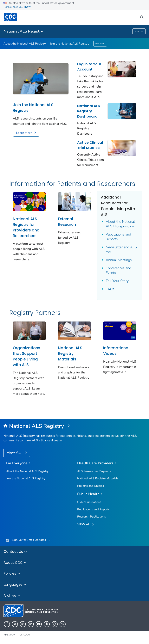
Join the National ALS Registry (70, 44)
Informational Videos (116, 351)
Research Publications (91, 517)
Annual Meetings (119, 260)
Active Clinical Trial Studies (90, 145)
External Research (67, 222)
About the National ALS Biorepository (120, 224)
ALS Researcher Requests (94, 471)
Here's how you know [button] (19, 7)
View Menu (100, 44)
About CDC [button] (15, 563)
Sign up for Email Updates (29, 540)
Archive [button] (12, 596)
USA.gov (25, 635)
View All (14, 452)
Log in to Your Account (89, 67)
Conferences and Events (118, 270)
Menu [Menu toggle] (139, 31)
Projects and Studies (91, 486)
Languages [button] (15, 585)
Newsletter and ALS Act (121, 249)
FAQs (110, 289)
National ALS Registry (23, 31)
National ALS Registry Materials (70, 353)
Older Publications (89, 502)
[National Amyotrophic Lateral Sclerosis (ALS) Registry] (74, 426)
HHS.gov (9, 635)
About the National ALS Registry (25, 44)
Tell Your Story (117, 281)
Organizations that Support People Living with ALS (26, 356)
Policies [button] (12, 574)
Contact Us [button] (15, 552)
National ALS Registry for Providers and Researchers (26, 227)
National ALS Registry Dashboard (89, 111)
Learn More (24, 133)
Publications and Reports (118, 237)
